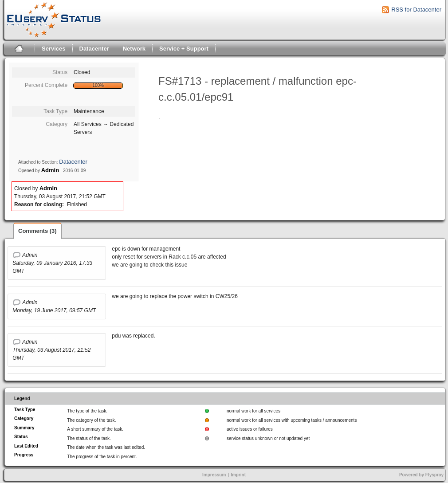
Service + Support (184, 49)
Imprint (238, 475)
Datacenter (94, 49)
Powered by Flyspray (421, 475)
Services (54, 49)
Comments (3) (37, 231)
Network (134, 49)
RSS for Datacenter (416, 10)
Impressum (214, 475)
